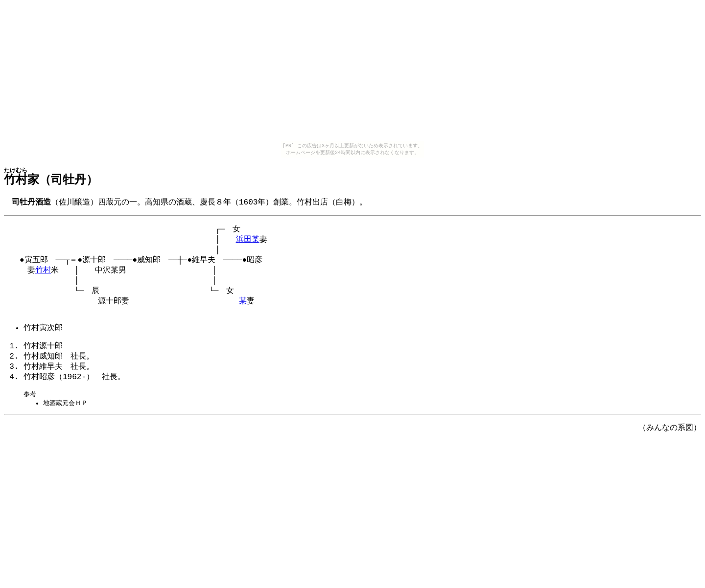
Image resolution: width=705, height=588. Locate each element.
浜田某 (248, 243)
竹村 (43, 276)
